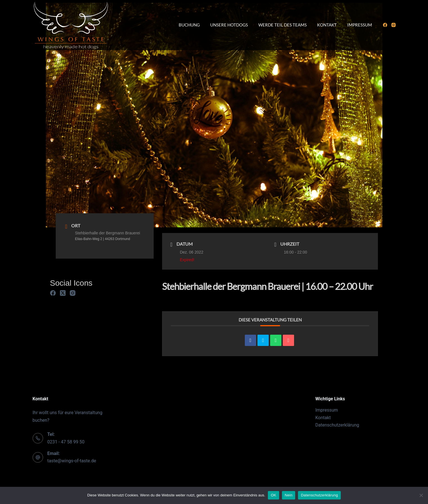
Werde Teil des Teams (283, 25)
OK (273, 495)
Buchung (189, 25)
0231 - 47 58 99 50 (66, 442)
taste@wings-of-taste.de (72, 461)
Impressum (360, 25)
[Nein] (421, 495)
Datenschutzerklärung (337, 425)
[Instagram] (394, 25)
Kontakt (327, 25)
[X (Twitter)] (63, 293)
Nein (289, 495)
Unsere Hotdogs (229, 25)
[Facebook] (385, 25)
